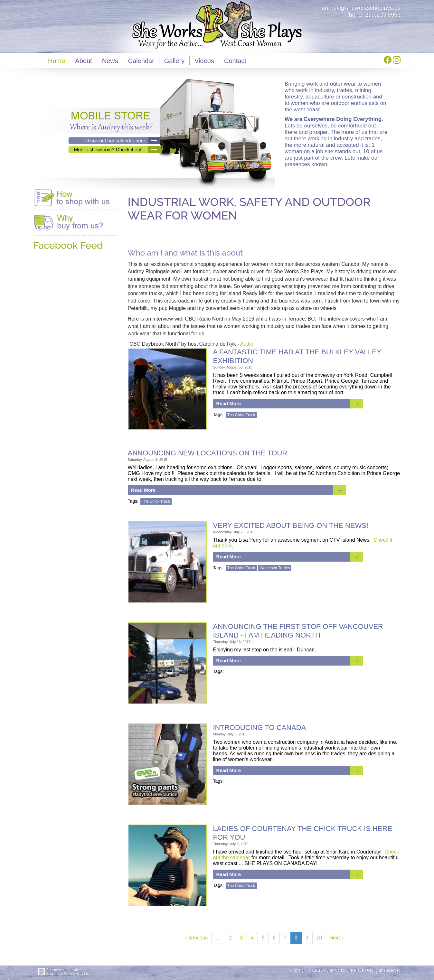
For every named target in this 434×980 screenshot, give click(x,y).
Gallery (174, 61)
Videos (204, 61)
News (110, 61)
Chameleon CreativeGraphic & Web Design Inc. (69, 972)
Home (57, 61)
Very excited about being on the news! (291, 525)
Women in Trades (275, 568)
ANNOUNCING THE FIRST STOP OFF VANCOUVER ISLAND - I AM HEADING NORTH (298, 631)
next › (336, 938)
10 (319, 938)
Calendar (141, 61)
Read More (229, 403)
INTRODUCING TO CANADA (260, 728)
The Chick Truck (241, 415)
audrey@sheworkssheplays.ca (361, 8)
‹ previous (196, 938)
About (83, 61)
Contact (235, 61)
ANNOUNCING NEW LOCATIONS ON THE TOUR (208, 453)
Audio (247, 344)
